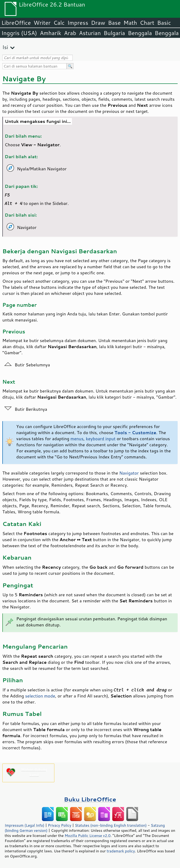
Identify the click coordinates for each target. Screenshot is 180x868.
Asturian (90, 33)
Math (130, 23)
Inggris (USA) (19, 33)
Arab (70, 33)
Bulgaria (114, 33)
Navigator (129, 473)
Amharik (51, 33)
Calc (59, 23)
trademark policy (121, 851)
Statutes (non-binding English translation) (111, 825)
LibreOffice (16, 23)
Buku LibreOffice (90, 799)
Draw (98, 23)
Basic (164, 23)
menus (77, 439)
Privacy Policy (60, 825)
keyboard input (101, 439)
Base (114, 23)
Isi (5, 47)
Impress (78, 23)
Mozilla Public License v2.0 (88, 836)
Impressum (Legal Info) (24, 825)
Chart (147, 23)
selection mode (40, 696)
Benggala (140, 33)
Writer (42, 23)
